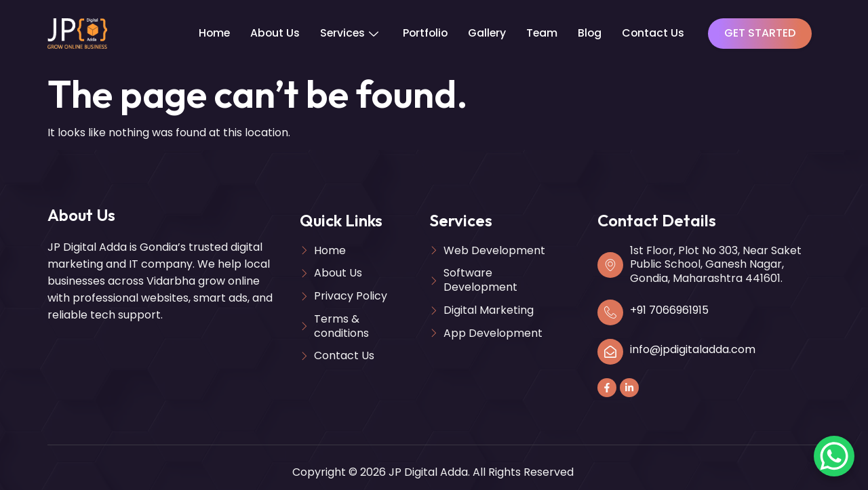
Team (542, 33)
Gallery (487, 33)
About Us (271, 33)
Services (346, 33)
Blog (591, 33)
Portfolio (423, 33)
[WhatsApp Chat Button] (834, 456)
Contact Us (655, 33)
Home (209, 33)
